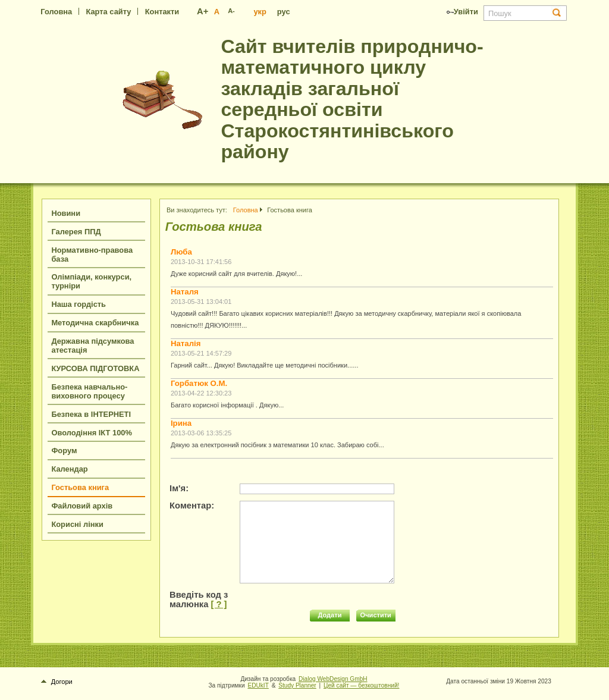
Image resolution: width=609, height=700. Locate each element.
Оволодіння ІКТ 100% (92, 433)
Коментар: (192, 506)
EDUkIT (258, 685)
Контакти (162, 12)
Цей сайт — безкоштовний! (361, 685)
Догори (57, 682)
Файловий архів (82, 506)
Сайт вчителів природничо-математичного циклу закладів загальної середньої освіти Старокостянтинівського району (352, 99)
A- (231, 11)
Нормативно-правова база (92, 255)
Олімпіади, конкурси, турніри (91, 281)
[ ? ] (219, 604)
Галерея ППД (76, 232)
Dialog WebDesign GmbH (333, 679)
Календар (69, 469)
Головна (56, 12)
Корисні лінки (77, 524)
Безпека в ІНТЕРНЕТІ (91, 414)
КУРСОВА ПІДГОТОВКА (95, 368)
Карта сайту (108, 12)
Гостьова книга (80, 487)
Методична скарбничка (95, 323)
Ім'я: (179, 488)
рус (284, 12)
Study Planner (297, 685)
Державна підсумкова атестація (92, 346)
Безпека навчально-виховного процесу (89, 391)
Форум (64, 451)
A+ (203, 11)
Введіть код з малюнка (199, 599)
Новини (66, 213)
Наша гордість (79, 304)
